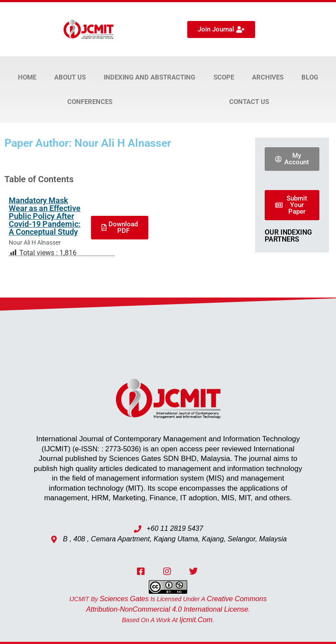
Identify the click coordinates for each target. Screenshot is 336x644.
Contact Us (249, 102)
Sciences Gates (124, 599)
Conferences (90, 102)
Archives (268, 77)
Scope (224, 77)
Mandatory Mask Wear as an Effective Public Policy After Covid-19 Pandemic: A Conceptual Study (45, 216)
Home (27, 77)
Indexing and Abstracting (149, 77)
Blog (310, 77)
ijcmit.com (196, 620)
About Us (70, 77)
